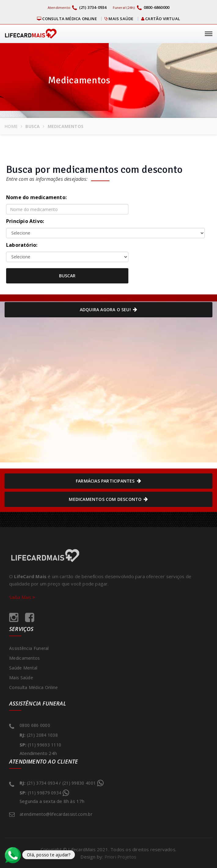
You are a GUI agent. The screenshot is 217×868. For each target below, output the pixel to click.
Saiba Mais (22, 597)
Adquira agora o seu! (108, 310)
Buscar (67, 276)
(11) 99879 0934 (46, 792)
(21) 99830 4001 (81, 782)
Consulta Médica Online (67, 19)
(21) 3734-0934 (89, 7)
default (67, 257)
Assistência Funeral (29, 648)
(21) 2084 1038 (42, 735)
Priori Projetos (121, 857)
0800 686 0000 (35, 725)
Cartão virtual (161, 19)
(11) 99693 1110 (45, 745)
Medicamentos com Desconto (108, 499)
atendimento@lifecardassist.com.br (56, 814)
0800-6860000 (153, 7)
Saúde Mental (23, 668)
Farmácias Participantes (108, 481)
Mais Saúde (119, 19)
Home (11, 126)
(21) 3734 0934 (42, 783)
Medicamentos (25, 658)
